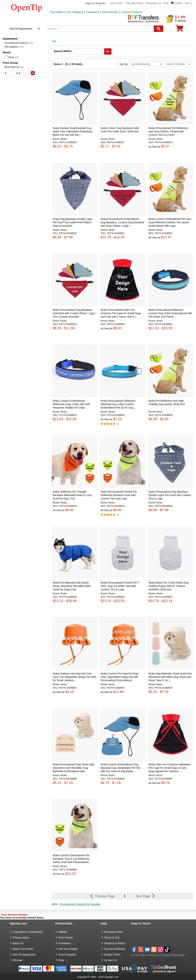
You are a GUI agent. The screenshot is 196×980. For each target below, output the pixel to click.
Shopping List (154, 3)
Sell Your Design (68, 949)
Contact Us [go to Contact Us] (111, 960)
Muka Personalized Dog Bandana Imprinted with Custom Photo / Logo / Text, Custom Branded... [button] (74, 313)
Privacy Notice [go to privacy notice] (21, 938)
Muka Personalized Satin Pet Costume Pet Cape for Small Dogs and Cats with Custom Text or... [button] (121, 313)
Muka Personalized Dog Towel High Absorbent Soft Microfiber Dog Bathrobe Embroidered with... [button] (74, 768)
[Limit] (178, 64)
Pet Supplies (14, 47)
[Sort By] (145, 64)
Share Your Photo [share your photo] (23, 949)
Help (166, 3)
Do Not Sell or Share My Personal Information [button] (158, 955)
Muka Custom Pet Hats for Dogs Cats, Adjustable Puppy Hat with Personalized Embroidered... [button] (119, 677)
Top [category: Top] (54, 41)
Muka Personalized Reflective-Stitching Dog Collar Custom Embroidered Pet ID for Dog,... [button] (118, 404)
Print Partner (66, 938)
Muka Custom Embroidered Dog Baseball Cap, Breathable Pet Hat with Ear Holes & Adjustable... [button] (120, 768)
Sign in (90, 3)
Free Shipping (74, 12)
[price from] (11, 73)
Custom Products (132, 12)
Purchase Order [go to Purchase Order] (113, 932)
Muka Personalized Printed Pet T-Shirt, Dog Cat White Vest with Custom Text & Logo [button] (120, 586)
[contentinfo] (27, 8)
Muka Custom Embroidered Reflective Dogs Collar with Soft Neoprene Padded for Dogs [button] (71, 404)
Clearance (93, 12)
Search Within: (63, 51)
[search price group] (33, 73)
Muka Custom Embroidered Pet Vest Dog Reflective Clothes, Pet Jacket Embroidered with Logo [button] (170, 222)
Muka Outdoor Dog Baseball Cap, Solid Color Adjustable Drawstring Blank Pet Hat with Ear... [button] (72, 131)
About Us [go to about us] (18, 943)
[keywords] (100, 29)
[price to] (25, 73)
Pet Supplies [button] (93, 904)
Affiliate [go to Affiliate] (63, 932)
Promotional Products (19, 43)
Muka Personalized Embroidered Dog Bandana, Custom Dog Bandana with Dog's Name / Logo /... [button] (122, 222)
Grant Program (67, 955)
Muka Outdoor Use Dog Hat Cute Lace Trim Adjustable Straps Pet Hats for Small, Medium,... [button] (75, 677)
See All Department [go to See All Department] (24, 955)
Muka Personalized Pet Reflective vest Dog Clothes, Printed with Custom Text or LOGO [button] (168, 131)
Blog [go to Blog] (61, 960)
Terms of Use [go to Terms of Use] (112, 938)
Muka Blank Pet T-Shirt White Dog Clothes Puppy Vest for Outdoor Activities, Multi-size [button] (169, 586)
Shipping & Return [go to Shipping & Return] (115, 943)
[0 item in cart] (179, 30)
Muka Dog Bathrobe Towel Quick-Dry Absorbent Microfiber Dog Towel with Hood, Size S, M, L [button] (170, 677)
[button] (182, 3)
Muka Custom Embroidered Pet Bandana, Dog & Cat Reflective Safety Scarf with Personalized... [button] (72, 859)
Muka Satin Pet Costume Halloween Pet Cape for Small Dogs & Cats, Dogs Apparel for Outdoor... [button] (170, 768)
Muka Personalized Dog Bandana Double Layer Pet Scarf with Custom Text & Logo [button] (170, 495)
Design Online (112, 955)
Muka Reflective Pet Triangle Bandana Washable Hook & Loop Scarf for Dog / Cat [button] (72, 495)
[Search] (159, 29)
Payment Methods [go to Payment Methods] (115, 949)
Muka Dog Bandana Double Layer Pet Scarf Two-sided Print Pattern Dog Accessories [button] (73, 222)
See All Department (21, 29)
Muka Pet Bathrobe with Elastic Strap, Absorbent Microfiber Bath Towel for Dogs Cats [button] (72, 586)
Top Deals (56, 12)
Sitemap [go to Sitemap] (18, 960)
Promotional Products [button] (72, 904)
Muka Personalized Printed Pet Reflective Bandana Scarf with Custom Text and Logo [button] (119, 495)
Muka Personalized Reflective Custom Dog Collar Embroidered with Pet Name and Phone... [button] (170, 313)
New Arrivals (110, 12)
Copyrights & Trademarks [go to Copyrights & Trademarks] (28, 932)
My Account (116, 3)
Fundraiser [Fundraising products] (65, 943)
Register (101, 3)
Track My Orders (134, 3)
